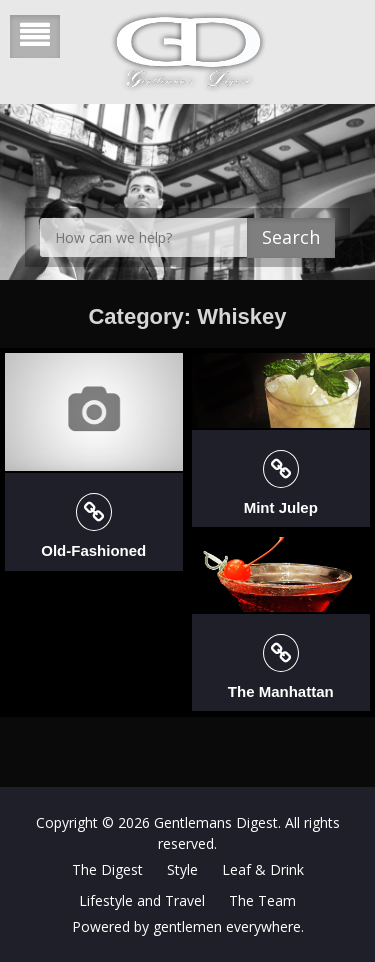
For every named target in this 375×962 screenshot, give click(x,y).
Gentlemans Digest (216, 822)
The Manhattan (281, 691)
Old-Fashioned (93, 550)
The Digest (107, 869)
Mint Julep (281, 507)
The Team (262, 900)
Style (182, 869)
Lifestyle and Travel (142, 900)
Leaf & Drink (263, 869)
